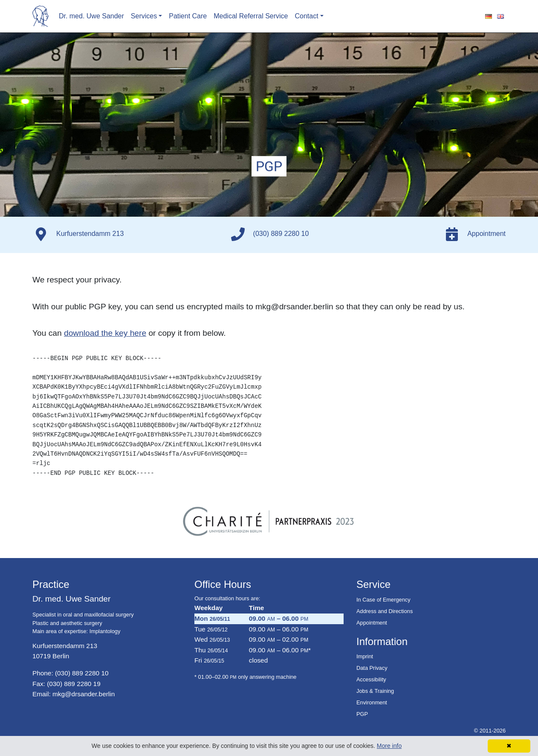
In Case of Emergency (383, 600)
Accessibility (371, 679)
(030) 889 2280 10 (82, 673)
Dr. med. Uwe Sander (91, 16)
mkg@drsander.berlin (84, 694)
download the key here (105, 333)
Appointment (372, 623)
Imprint (365, 656)
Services (144, 16)
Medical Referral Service (251, 16)
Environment (372, 702)
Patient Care (188, 16)
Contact (307, 16)
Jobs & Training (375, 691)
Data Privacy (372, 668)
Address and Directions (385, 611)
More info (389, 746)
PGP (362, 714)
